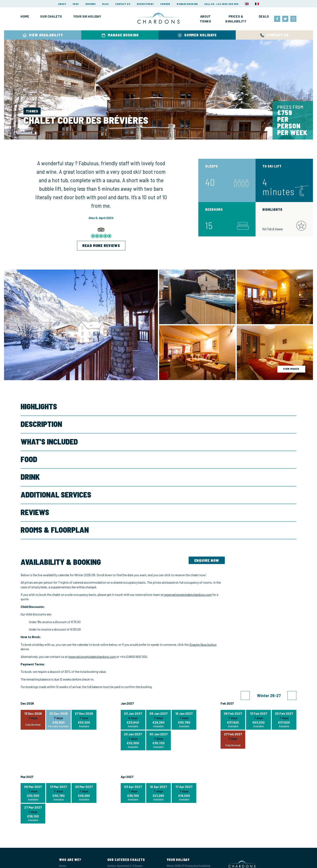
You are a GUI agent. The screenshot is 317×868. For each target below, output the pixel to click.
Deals (264, 16)
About (62, 4)
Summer (165, 4)
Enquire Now (207, 560)
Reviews (91, 4)
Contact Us (123, 4)
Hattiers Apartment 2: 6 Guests (125, 866)
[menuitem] (247, 4)
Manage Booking (187, 4)
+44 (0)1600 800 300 (134, 657)
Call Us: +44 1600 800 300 (222, 4)
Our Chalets (51, 16)
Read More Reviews (101, 245)
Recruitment (145, 4)
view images (291, 369)
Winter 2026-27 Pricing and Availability (189, 866)
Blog (105, 4)
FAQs (76, 4)
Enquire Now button (203, 644)
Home (25, 16)
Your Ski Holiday (87, 16)
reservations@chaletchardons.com (188, 594)
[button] (245, 695)
